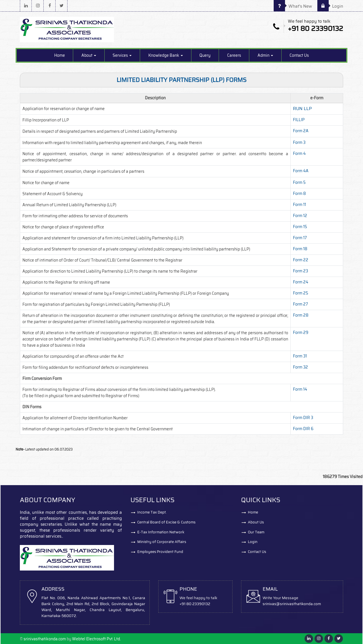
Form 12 (300, 216)
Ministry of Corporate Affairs (162, 542)
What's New (293, 6)
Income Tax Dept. (152, 512)
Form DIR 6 (303, 429)
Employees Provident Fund (160, 552)
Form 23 (300, 271)
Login (330, 6)
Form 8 (299, 193)
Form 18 (300, 249)
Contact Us (299, 55)
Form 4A (301, 171)
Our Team (256, 532)
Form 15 (300, 227)
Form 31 (300, 356)
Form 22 (301, 260)
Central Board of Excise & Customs (166, 522)
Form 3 (299, 142)
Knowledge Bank (166, 55)
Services (122, 55)
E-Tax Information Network (161, 532)
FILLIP (299, 120)
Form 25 (301, 293)
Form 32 (300, 367)
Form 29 (301, 332)
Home (60, 55)
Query (205, 55)
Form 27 (300, 304)
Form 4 (299, 153)
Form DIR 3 (303, 418)
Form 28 (301, 315)
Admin (265, 55)
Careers (234, 55)
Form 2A (301, 131)
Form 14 (300, 389)
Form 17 (300, 238)
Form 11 (299, 205)
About (89, 55)
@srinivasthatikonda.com (299, 604)
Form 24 (301, 282)
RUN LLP (302, 109)
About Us (256, 522)
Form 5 (299, 182)
